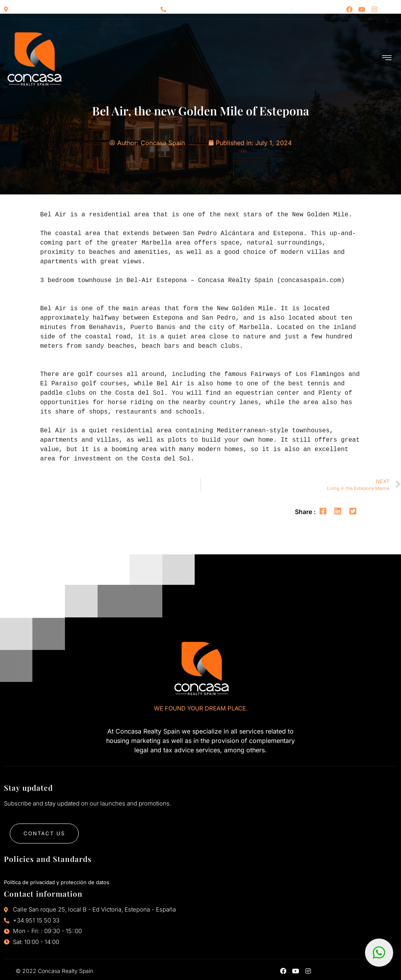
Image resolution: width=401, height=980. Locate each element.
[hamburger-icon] (387, 59)
